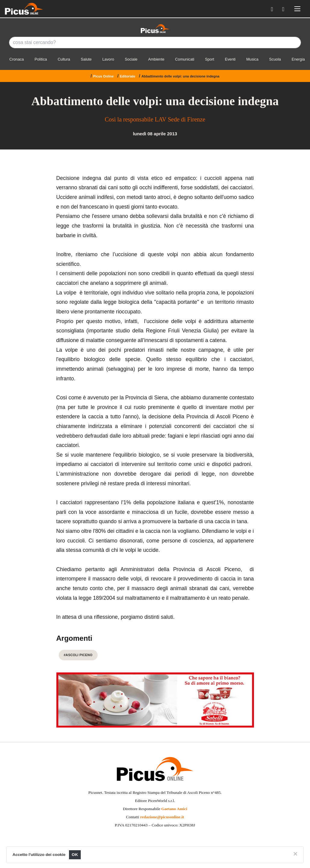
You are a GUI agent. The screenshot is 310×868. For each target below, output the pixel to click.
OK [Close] (75, 855)
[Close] (295, 854)
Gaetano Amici (174, 809)
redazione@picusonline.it (162, 817)
